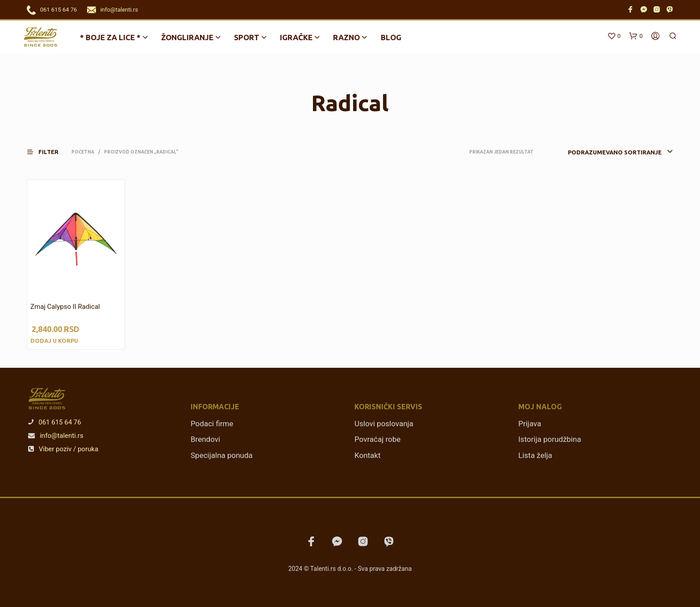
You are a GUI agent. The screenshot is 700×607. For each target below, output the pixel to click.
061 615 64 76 (59, 10)
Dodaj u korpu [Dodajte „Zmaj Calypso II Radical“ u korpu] (54, 341)
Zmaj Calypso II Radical (65, 307)
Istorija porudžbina (550, 439)
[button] (48, 152)
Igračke (296, 37)
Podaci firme (212, 424)
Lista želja (535, 455)
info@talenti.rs (119, 10)
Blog (391, 37)
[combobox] (607, 152)
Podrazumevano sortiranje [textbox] (615, 152)
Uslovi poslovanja (384, 424)
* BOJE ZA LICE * (110, 37)
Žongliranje (187, 37)
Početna (83, 152)
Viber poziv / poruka (63, 449)
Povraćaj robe (377, 439)
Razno (346, 37)
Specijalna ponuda (222, 455)
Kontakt (368, 455)
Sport (247, 37)
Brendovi (205, 439)
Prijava (530, 424)
